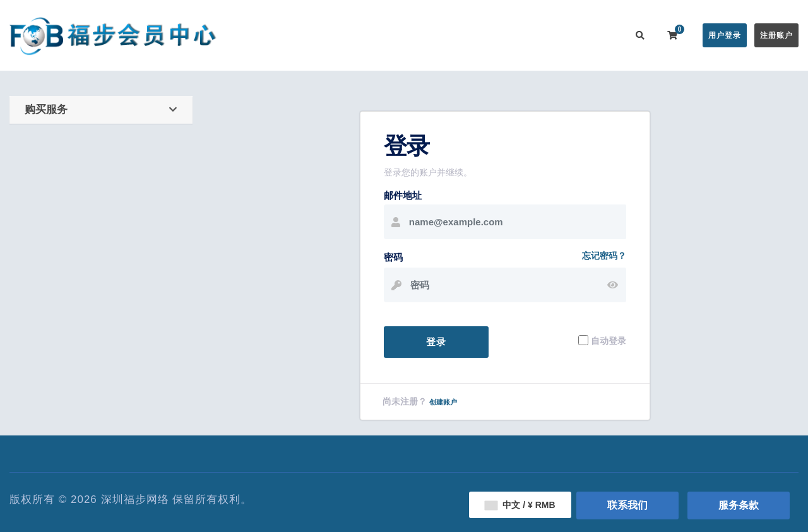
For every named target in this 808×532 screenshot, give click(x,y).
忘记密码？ (604, 256)
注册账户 (776, 35)
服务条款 (739, 505)
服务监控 (497, 35)
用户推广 (548, 35)
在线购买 (337, 35)
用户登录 (725, 35)
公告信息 (396, 35)
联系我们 (598, 35)
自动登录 (609, 340)
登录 (436, 342)
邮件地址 (403, 195)
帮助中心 (447, 35)
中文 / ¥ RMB (520, 505)
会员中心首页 (276, 35)
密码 (393, 257)
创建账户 (443, 402)
